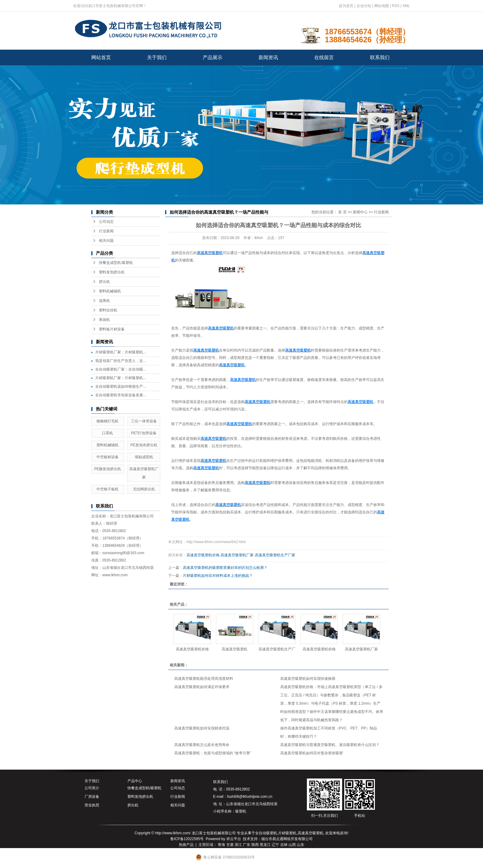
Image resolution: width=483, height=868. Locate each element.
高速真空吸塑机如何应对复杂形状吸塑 (311, 753)
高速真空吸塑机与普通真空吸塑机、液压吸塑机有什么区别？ (330, 745)
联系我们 (380, 57)
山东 (300, 845)
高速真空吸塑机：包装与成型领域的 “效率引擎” (213, 753)
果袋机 (104, 320)
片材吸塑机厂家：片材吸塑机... (121, 352)
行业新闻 (106, 231)
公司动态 (106, 222)
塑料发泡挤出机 (112, 272)
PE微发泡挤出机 (108, 469)
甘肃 (230, 845)
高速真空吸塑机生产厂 (277, 649)
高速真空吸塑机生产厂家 (275, 555)
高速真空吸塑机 (235, 649)
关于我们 (157, 57)
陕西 (255, 845)
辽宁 (275, 845)
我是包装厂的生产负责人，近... (121, 361)
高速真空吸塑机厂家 (237, 555)
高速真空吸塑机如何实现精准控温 (202, 728)
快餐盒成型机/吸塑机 (116, 263)
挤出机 (104, 282)
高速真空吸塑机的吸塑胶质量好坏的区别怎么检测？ (225, 568)
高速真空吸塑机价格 (203, 555)
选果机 (104, 301)
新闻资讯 (268, 57)
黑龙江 (265, 845)
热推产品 (186, 845)
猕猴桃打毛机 (108, 421)
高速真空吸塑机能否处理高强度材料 (204, 679)
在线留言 (324, 57)
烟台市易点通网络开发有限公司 (287, 839)
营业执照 (92, 805)
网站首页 (101, 57)
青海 (221, 845)
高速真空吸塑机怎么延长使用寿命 (202, 745)
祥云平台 (234, 839)
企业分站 (364, 6)
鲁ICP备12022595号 (187, 839)
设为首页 (346, 6)
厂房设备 (92, 797)
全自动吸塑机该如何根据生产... (121, 386)
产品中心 (135, 781)
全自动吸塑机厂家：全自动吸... (121, 369)
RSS (396, 6)
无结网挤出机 (144, 489)
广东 (247, 845)
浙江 (238, 845)
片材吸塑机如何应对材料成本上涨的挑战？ (218, 576)
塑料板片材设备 (112, 329)
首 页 (342, 212)
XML (406, 6)
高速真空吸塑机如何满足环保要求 (202, 687)
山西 (292, 845)
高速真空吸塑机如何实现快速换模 (308, 679)
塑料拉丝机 (108, 310)
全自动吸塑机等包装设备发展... (121, 395)
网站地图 (382, 6)
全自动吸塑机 (266, 833)
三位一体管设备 (144, 421)
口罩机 (108, 433)
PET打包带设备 (144, 433)
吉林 (284, 845)
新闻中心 (360, 212)
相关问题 (106, 241)
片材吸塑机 (287, 833)
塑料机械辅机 (110, 291)
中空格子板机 (108, 489)
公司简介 (92, 788)
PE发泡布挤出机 (144, 445)
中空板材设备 (108, 457)
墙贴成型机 (144, 457)
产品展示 (213, 57)
